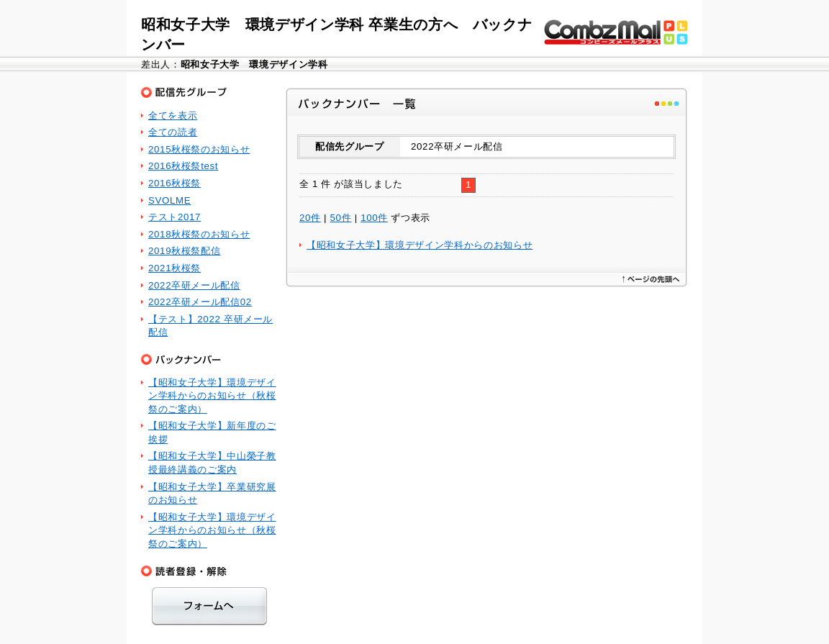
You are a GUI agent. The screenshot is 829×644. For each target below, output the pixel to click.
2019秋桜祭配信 (185, 251)
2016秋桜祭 (175, 183)
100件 (374, 218)
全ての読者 (173, 132)
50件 (341, 218)
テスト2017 (175, 217)
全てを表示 (173, 115)
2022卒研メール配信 (194, 285)
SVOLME (169, 200)
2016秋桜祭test (183, 166)
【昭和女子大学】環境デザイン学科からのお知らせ (420, 245)
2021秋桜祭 (175, 268)
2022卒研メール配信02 (200, 302)
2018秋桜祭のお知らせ (199, 234)
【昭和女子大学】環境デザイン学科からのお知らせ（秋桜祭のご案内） (212, 396)
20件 (310, 218)
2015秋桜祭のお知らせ (199, 149)
